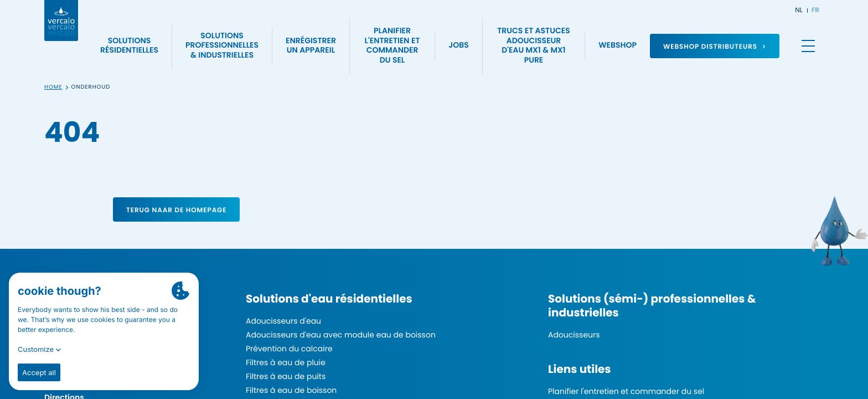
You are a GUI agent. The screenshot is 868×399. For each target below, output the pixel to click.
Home (53, 87)
